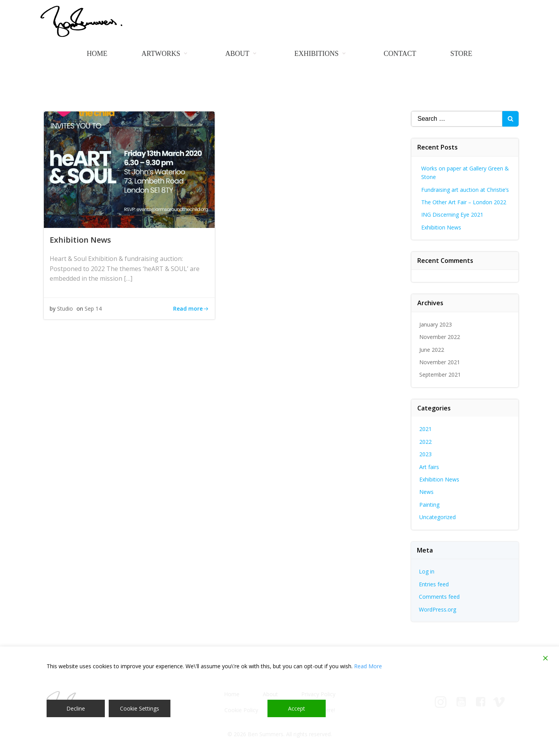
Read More (368, 666)
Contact (400, 54)
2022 (425, 442)
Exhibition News (441, 227)
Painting (429, 505)
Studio (65, 308)
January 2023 (436, 324)
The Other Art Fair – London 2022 (464, 202)
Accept (297, 708)
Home (97, 54)
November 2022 (440, 337)
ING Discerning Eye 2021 (452, 215)
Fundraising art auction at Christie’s (465, 190)
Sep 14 (93, 308)
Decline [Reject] (76, 708)
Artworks (166, 54)
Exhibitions (322, 54)
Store (461, 54)
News (426, 492)
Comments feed (439, 597)
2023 (425, 454)
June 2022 (432, 350)
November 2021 (440, 362)
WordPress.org (437, 609)
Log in (427, 571)
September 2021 (440, 375)
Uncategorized (437, 517)
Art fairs (429, 467)
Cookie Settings (140, 708)
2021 (425, 429)
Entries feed (434, 584)
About (243, 54)
